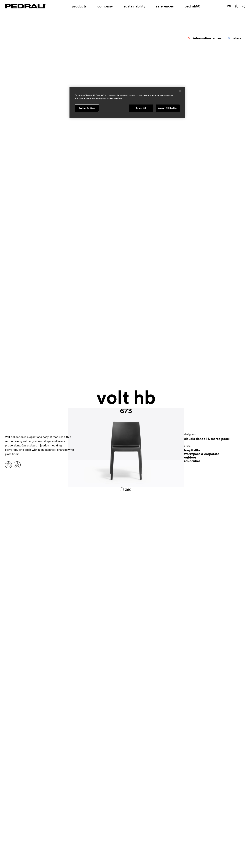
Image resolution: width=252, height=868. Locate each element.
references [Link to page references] (165, 6)
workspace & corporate (202, 454)
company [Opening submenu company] (105, 6)
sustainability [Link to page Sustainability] (134, 6)
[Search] (243, 6)
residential (192, 461)
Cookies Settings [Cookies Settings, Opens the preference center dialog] (87, 108)
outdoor (190, 457)
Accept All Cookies (168, 108)
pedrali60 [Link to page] (192, 6)
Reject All (141, 108)
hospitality (192, 450)
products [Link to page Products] (79, 6)
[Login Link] (236, 6)
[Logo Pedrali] (26, 6)
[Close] (180, 91)
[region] (127, 102)
